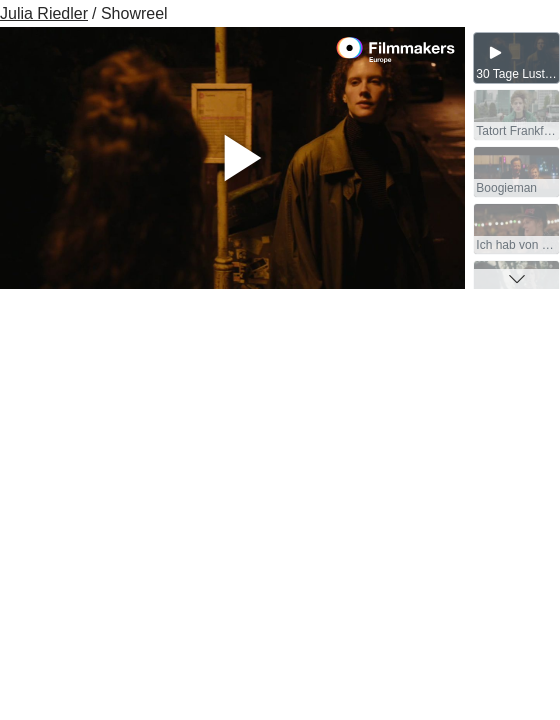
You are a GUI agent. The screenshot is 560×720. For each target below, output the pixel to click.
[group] (516, 58)
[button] (516, 279)
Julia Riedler (44, 13)
